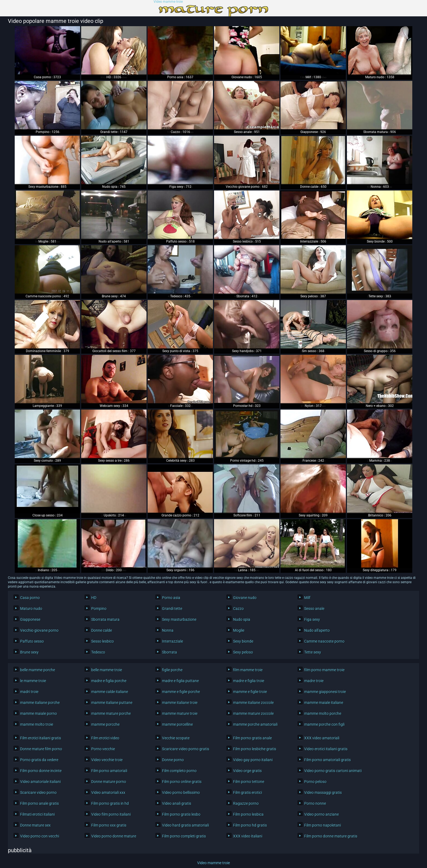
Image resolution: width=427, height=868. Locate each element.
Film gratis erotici (248, 793)
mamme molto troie (37, 724)
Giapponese (30, 619)
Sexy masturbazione (179, 619)
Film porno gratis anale (252, 738)
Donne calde (102, 630)
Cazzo (238, 609)
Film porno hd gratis (250, 825)
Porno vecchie (103, 749)
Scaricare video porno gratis (186, 749)
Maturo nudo (31, 609)
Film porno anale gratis (39, 803)
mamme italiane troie (180, 703)
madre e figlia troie (249, 681)
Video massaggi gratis (323, 793)
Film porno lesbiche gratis (255, 749)
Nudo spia (242, 619)
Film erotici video (105, 738)
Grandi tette (172, 609)
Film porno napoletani (323, 825)
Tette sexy (313, 652)
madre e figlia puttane (180, 681)
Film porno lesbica (248, 814)
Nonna (168, 630)
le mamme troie (33, 681)
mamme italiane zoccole (253, 703)
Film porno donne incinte (41, 771)
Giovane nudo (245, 598)
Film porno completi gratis (184, 836)
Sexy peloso (243, 652)
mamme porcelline (177, 724)
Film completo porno (179, 771)
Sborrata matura (105, 619)
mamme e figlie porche (181, 692)
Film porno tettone (249, 782)
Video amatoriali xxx (108, 793)
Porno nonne (315, 803)
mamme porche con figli (324, 724)
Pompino (99, 609)
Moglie (239, 630)
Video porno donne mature (114, 836)
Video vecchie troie (107, 760)
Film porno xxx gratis (109, 825)
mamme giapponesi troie (325, 692)
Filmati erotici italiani (37, 814)
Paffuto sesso (32, 641)
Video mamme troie (168, 2)
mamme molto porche (323, 713)
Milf (307, 598)
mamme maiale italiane (324, 703)
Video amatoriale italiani (40, 782)
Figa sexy (312, 619)
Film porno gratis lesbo (181, 814)
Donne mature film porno (41, 749)
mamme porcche (105, 724)
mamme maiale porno (39, 713)
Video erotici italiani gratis (326, 749)
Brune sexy (29, 652)
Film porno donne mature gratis (331, 836)
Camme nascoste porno (324, 641)
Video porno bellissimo (181, 793)
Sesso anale (314, 609)
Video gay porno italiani (253, 760)
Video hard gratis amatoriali (185, 825)
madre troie (314, 681)
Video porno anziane (321, 814)
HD (94, 598)
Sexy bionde (243, 641)
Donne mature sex (35, 825)
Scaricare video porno (38, 793)
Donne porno (173, 760)
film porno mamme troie (324, 670)
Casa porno (30, 598)
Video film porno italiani (111, 814)
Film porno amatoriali (109, 771)
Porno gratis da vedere (39, 760)
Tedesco (98, 652)
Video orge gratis (247, 771)
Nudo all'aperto (317, 630)
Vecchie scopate (176, 738)
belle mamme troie (107, 670)
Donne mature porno (109, 782)
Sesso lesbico (103, 641)
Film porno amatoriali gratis (327, 760)
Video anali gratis (177, 803)
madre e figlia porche (109, 681)
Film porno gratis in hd (110, 803)
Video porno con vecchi (40, 836)
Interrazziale (173, 641)
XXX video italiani (248, 836)
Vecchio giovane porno (39, 630)
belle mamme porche (38, 670)
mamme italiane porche (40, 703)
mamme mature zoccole (253, 713)
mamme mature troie (180, 713)
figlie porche (172, 670)
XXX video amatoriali (322, 738)
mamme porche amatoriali (255, 724)
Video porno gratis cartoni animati (332, 771)
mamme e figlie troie (250, 692)
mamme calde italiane (110, 692)
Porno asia (171, 598)
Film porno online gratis (182, 782)
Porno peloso (315, 782)
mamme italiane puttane (112, 703)
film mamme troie (248, 670)
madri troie (29, 692)
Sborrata (170, 652)
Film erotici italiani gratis (41, 738)
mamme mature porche (111, 713)
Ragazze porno (246, 803)
